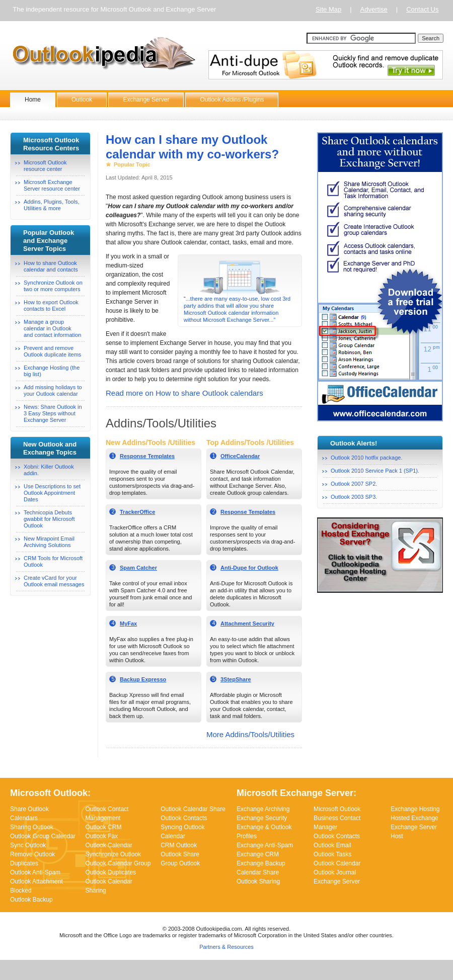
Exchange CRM (258, 854)
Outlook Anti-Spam (35, 872)
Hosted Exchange (414, 818)
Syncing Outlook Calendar (182, 832)
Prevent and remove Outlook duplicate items (52, 351)
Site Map (328, 9)
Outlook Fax (101, 836)
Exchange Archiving (263, 809)
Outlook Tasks (332, 854)
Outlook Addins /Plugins (232, 100)
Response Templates (147, 456)
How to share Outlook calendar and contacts (51, 266)
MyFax (128, 623)
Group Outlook (180, 863)
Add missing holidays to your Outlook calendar (53, 390)
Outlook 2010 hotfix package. (366, 458)
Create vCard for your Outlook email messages (54, 581)
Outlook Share (180, 854)
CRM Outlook (179, 845)
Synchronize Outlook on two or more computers (53, 286)
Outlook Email (332, 845)
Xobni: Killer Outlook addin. (49, 470)
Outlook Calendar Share (193, 809)
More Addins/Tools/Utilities (250, 734)
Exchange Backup (261, 863)
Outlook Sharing (258, 881)
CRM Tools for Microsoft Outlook (53, 561)
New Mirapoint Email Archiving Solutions (49, 542)
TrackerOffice (137, 512)
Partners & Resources (226, 947)
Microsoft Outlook (337, 809)
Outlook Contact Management (107, 814)
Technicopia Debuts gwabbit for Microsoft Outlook (49, 519)
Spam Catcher (138, 568)
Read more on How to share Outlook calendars (184, 393)
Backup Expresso (143, 679)
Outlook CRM (103, 827)
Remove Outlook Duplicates (32, 859)
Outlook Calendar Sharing (108, 886)
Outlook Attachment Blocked (36, 886)
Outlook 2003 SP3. (354, 497)
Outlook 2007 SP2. (354, 484)
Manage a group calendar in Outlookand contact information (52, 328)
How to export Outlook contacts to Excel (51, 305)
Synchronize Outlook (113, 854)
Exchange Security (262, 818)
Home (33, 100)
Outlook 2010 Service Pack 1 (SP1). (375, 471)
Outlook (82, 100)
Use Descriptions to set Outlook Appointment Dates (52, 493)
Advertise (374, 9)
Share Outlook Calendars (29, 814)
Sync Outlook (28, 845)
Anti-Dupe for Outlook (249, 568)
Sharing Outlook (32, 827)
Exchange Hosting (415, 809)
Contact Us (422, 9)
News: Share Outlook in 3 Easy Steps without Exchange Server (53, 413)
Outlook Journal (335, 872)
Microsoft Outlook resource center (45, 166)
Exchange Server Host (414, 832)
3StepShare (236, 679)
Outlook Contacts (184, 818)
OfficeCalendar (240, 456)
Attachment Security (247, 623)
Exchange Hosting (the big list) (52, 371)
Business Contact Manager (337, 823)
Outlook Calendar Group (118, 863)
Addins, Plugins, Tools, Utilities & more (51, 205)
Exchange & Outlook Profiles (264, 832)
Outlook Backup (31, 900)
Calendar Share (258, 872)
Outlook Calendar (108, 845)
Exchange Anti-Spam (265, 845)
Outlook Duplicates (110, 872)
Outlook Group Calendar (43, 836)
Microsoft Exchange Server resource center (52, 185)
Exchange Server (146, 100)
